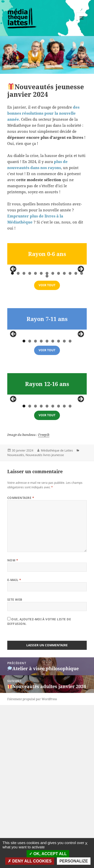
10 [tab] (65, 328)
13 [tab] (82, 328)
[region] (47, 298)
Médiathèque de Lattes (57, 613)
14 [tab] (47, 330)
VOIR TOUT (47, 340)
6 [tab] (41, 328)
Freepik (44, 597)
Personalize (74, 861)
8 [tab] (53, 328)
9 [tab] (59, 328)
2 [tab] (18, 328)
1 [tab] (12, 328)
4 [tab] (30, 328)
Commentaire (21, 661)
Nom (13, 723)
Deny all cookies (30, 861)
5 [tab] (35, 328)
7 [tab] (47, 328)
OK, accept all (48, 854)
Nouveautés (16, 618)
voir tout (47, 459)
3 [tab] (24, 328)
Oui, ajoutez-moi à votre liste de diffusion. (39, 784)
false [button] (14, 297)
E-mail (14, 743)
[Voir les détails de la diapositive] (26, 298)
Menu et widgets (82, 23)
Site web (15, 763)
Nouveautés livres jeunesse (45, 618)
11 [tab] (70, 328)
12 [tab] (76, 328)
